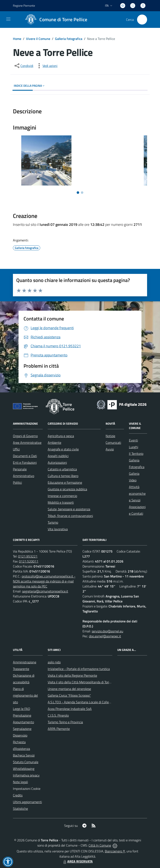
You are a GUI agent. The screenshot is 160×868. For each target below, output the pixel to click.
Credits (18, 795)
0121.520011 (29, 561)
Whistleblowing (24, 769)
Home (17, 39)
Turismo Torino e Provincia (65, 722)
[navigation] (8, 19)
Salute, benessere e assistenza (69, 509)
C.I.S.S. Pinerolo (58, 715)
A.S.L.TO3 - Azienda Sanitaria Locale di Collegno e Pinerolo (88, 702)
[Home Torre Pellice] (55, 20)
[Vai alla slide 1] (78, 193)
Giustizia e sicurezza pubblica (67, 489)
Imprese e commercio (62, 496)
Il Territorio (136, 454)
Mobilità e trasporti (61, 502)
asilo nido (54, 662)
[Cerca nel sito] (142, 20)
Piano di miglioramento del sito (25, 695)
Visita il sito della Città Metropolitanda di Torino (80, 682)
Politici (17, 482)
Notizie (110, 436)
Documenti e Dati (25, 456)
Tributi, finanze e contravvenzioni (70, 516)
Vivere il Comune (38, 39)
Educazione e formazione (65, 482)
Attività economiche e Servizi (137, 493)
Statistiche (20, 809)
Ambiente (54, 443)
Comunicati (113, 443)
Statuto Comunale (26, 762)
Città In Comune (100, 845)
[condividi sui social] (24, 66)
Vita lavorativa (58, 529)
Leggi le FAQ (22, 709)
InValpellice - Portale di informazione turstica (79, 669)
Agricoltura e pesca (61, 436)
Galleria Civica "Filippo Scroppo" (69, 695)
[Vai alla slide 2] (82, 193)
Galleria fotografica (69, 39)
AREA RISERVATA (77, 861)
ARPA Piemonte (59, 729)
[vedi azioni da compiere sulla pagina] (47, 66)
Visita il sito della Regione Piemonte (72, 675)
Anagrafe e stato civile (63, 449)
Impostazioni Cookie (27, 789)
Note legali (20, 782)
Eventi (133, 440)
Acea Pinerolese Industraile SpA (70, 709)
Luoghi (134, 447)
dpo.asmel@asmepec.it (105, 636)
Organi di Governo (25, 436)
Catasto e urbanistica (62, 469)
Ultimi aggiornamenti (27, 802)
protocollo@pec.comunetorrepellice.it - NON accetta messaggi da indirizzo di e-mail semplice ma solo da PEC (44, 581)
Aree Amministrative (27, 443)
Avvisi (110, 449)
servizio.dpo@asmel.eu (107, 631)
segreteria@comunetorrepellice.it (45, 591)
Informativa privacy (26, 775)
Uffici (16, 449)
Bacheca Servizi (24, 755)
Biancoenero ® (115, 851)
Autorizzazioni (57, 462)
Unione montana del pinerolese (69, 689)
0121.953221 (28, 556)
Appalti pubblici (58, 456)
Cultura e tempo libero (63, 476)
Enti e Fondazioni (25, 462)
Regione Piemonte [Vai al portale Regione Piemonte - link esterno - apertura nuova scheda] (24, 6)
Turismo (53, 522)
